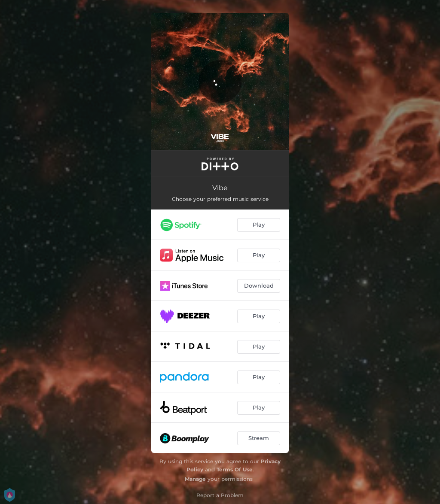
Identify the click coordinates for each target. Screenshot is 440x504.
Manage (195, 479)
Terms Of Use (235, 469)
